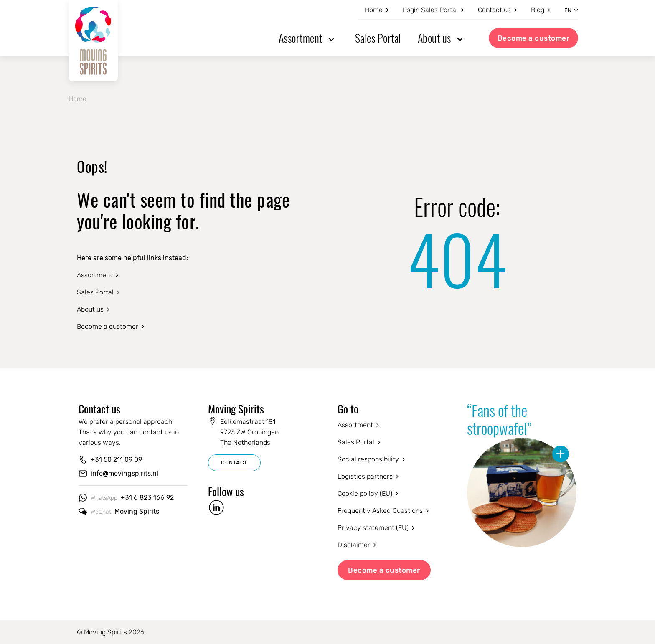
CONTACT (234, 463)
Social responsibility (368, 459)
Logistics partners (365, 476)
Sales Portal (378, 38)
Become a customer (534, 38)
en (568, 10)
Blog (538, 10)
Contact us (494, 10)
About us (434, 38)
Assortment (301, 38)
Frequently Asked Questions (380, 511)
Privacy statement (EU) (373, 528)
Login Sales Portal (430, 10)
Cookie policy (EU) (365, 493)
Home (374, 10)
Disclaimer (354, 545)
